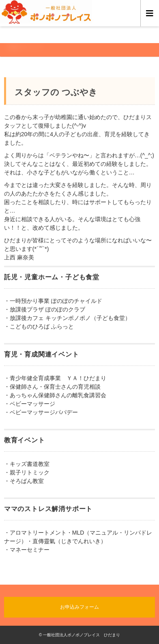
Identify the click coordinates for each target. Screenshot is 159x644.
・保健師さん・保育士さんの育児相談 (52, 387)
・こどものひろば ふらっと (39, 326)
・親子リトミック (27, 472)
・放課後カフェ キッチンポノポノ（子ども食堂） (67, 318)
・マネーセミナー (27, 550)
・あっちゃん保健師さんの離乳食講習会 (55, 395)
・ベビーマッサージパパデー (41, 412)
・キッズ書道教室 (27, 464)
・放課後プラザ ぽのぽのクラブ (45, 309)
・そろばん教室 (24, 481)
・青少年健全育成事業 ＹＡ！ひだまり (55, 378)
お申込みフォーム (79, 607)
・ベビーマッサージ (30, 404)
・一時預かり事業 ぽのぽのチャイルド (53, 301)
